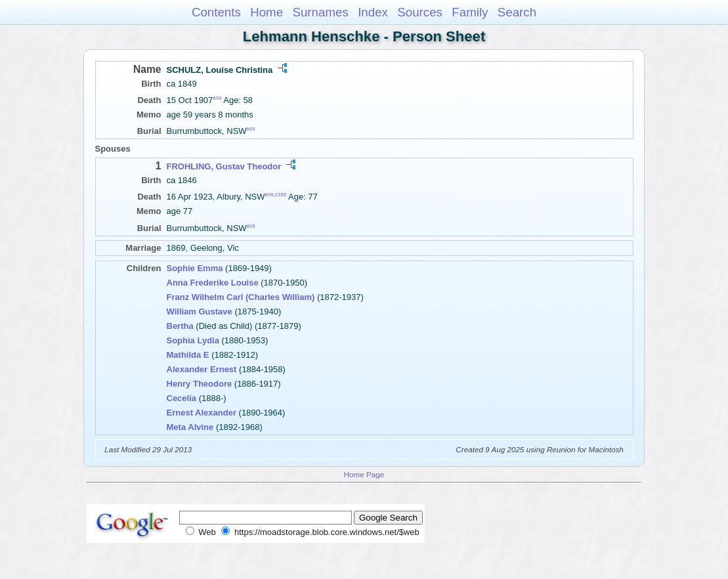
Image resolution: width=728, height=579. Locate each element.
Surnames (320, 12)
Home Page (364, 474)
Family (470, 12)
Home (267, 12)
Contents (216, 12)
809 (217, 98)
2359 (281, 195)
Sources (420, 12)
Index (373, 12)
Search (517, 12)
